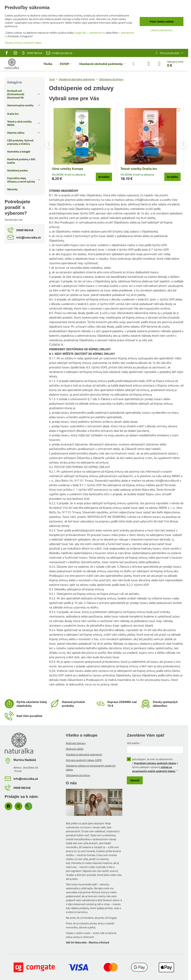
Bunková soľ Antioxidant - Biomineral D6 (150, 169)
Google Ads (80, 33)
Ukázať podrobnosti (162, 30)
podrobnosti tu (97, 33)
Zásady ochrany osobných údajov (23, 43)
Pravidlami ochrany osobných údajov (155, 763)
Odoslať (135, 780)
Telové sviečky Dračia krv (70, 169)
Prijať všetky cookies (162, 21)
